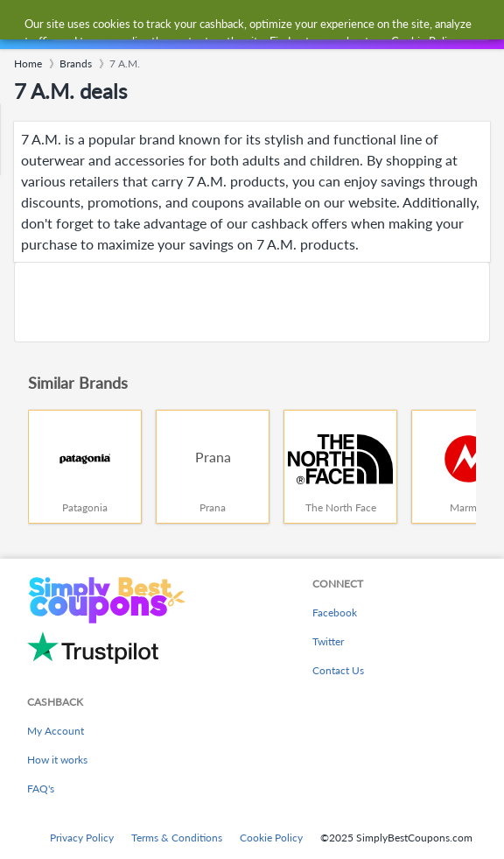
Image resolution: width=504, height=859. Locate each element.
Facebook (335, 613)
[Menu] (22, 25)
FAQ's (41, 789)
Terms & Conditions (177, 838)
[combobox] (269, 25)
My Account (56, 731)
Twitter (328, 641)
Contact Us (338, 670)
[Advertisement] (252, 302)
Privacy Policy (82, 838)
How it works (57, 760)
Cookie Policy (271, 838)
